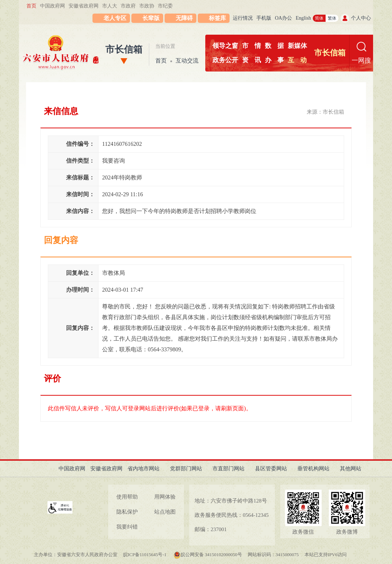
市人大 (110, 6)
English (303, 18)
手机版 (264, 18)
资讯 (252, 60)
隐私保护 (127, 512)
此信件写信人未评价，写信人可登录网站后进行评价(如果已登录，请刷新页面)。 (150, 408)
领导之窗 (225, 46)
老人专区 (115, 18)
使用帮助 (127, 497)
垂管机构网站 (313, 469)
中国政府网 (52, 6)
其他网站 (351, 469)
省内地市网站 (144, 469)
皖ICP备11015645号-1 (145, 555)
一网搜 (361, 60)
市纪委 (165, 6)
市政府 (128, 6)
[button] (147, 18)
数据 (274, 46)
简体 (319, 18)
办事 (274, 60)
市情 (252, 46)
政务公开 (225, 60)
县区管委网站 (271, 469)
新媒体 (297, 46)
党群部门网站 (186, 469)
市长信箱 (124, 50)
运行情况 (243, 18)
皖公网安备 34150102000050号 (208, 555)
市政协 (147, 6)
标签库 (217, 18)
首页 (31, 6)
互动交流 (187, 61)
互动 (297, 60)
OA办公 (283, 18)
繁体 (332, 18)
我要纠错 (127, 527)
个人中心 (361, 18)
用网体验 (165, 497)
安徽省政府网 (84, 6)
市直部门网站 (228, 469)
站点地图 (165, 512)
